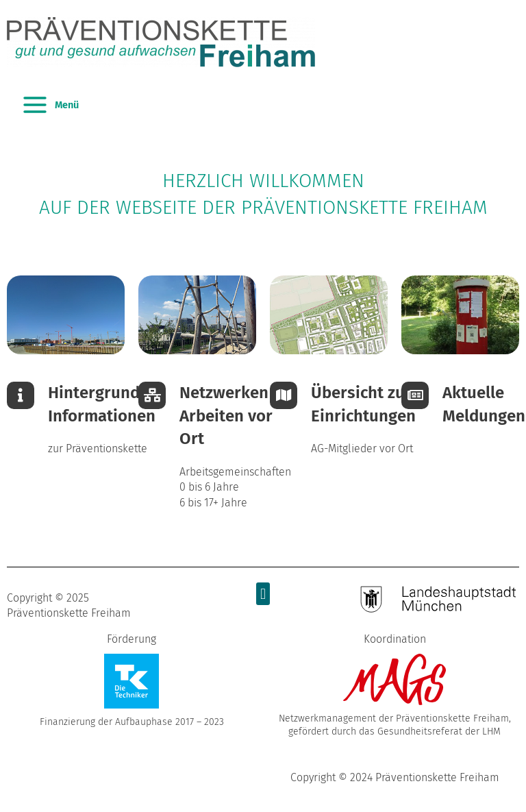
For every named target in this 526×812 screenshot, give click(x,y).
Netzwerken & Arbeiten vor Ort (232, 416)
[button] (263, 594)
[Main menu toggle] (50, 105)
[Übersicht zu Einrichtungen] (284, 395)
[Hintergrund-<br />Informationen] (21, 395)
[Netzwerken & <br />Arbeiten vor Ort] (152, 395)
